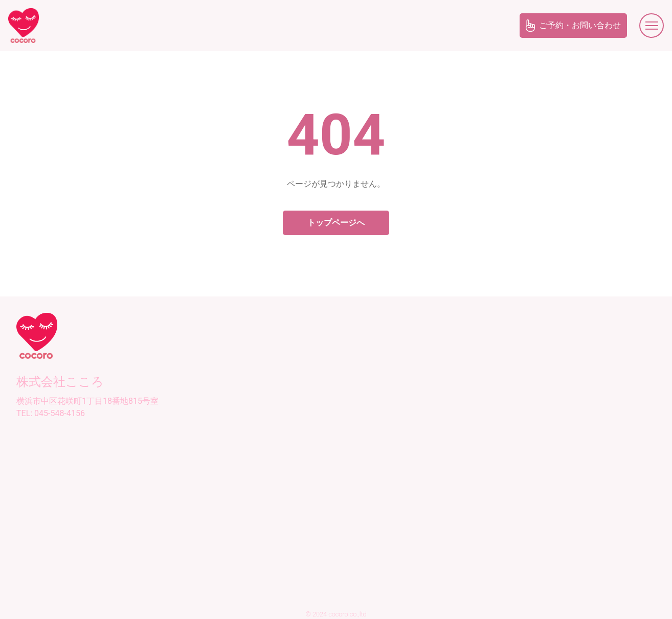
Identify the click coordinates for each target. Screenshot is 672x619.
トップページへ (336, 223)
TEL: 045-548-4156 (51, 413)
